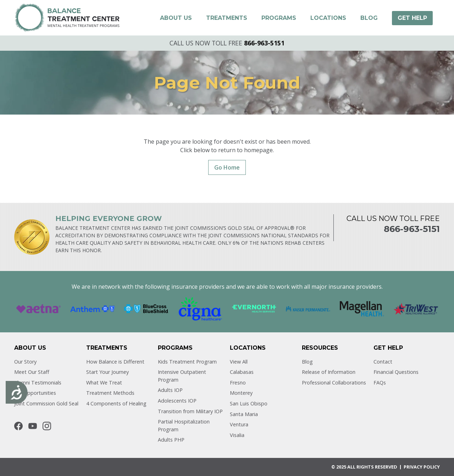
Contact (383, 362)
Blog (307, 362)
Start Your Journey (107, 372)
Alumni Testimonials (38, 383)
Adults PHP (171, 440)
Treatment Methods (110, 393)
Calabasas (242, 372)
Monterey (241, 393)
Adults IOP (170, 390)
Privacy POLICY (422, 467)
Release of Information (329, 372)
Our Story (25, 362)
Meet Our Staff (32, 372)
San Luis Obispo (249, 403)
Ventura (239, 424)
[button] (176, 18)
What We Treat (104, 383)
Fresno (238, 383)
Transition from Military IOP (190, 411)
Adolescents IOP (177, 401)
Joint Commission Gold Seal (46, 403)
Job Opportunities (35, 393)
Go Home (227, 167)
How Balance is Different (115, 362)
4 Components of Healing (116, 403)
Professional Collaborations (334, 383)
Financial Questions (396, 372)
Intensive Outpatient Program (182, 376)
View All (239, 362)
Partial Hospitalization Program (184, 425)
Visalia (237, 435)
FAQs (380, 383)
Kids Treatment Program (187, 362)
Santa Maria (244, 414)
